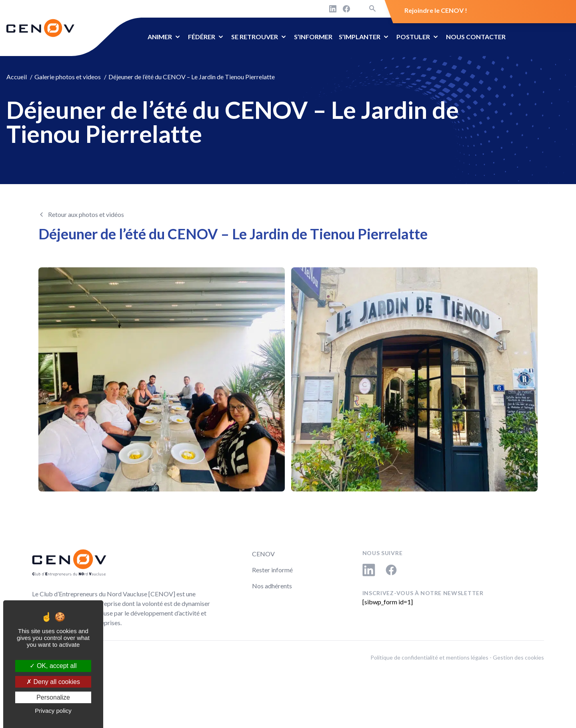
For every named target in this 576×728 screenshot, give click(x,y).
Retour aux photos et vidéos (86, 214)
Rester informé (272, 570)
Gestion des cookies (518, 657)
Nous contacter (476, 37)
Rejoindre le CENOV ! (436, 10)
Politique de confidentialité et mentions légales (429, 657)
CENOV (263, 554)
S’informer (313, 37)
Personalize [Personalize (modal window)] (53, 697)
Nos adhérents (272, 586)
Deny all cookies (53, 682)
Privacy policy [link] (53, 711)
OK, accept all (53, 666)
